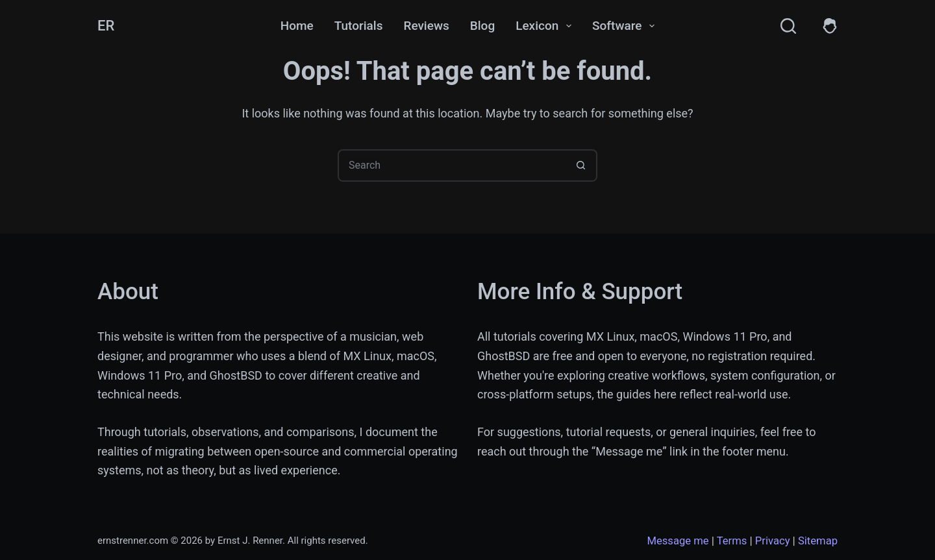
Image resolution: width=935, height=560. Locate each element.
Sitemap (818, 541)
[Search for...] (451, 165)
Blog (482, 26)
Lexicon (546, 26)
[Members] (830, 26)
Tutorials (359, 26)
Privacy (773, 541)
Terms (732, 541)
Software (626, 26)
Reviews (426, 26)
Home (297, 26)
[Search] (788, 26)
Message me (678, 541)
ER (106, 26)
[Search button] (581, 165)
